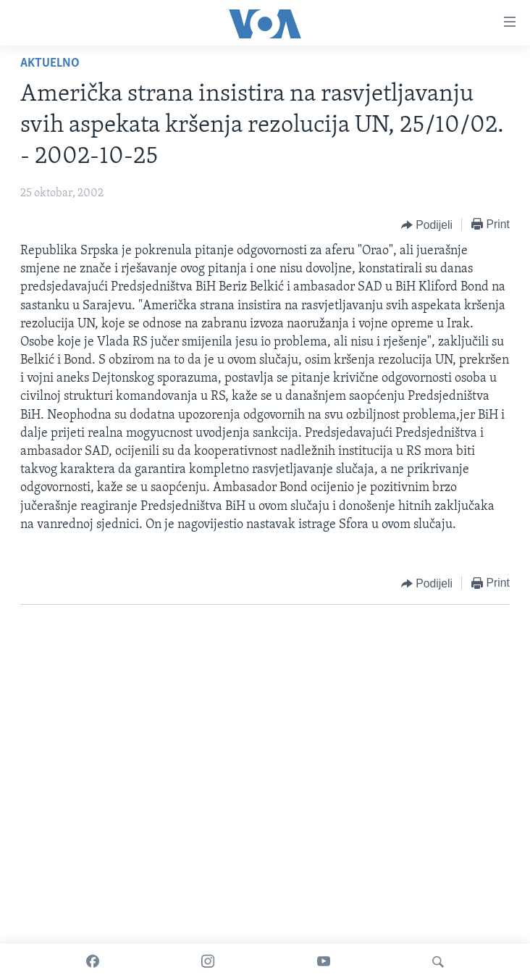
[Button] (427, 225)
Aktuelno (50, 63)
